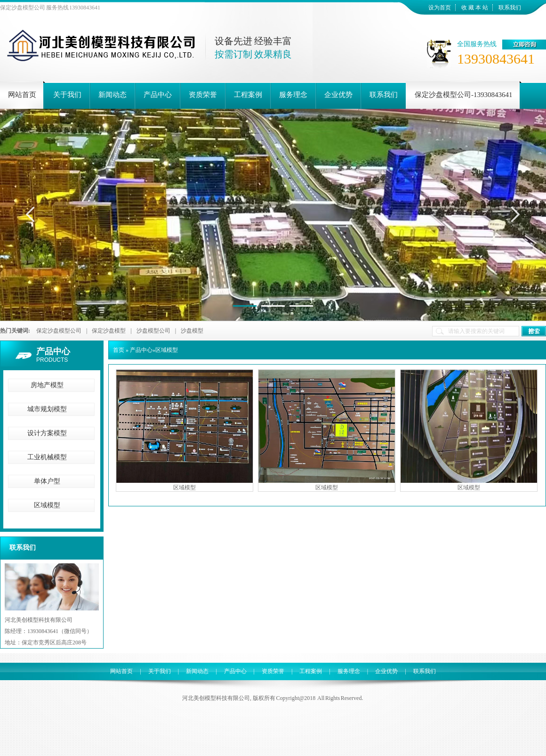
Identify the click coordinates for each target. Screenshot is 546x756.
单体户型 (47, 481)
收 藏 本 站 (475, 8)
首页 (119, 350)
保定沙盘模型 (109, 331)
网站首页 (121, 671)
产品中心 (53, 351)
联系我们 (510, 8)
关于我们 (160, 671)
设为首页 (440, 8)
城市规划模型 (47, 409)
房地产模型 (47, 385)
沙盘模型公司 (153, 331)
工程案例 (311, 671)
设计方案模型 (47, 433)
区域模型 (47, 505)
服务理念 (349, 671)
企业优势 (386, 671)
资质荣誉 (273, 671)
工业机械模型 (47, 457)
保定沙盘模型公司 (59, 331)
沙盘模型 (192, 331)
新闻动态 (197, 671)
